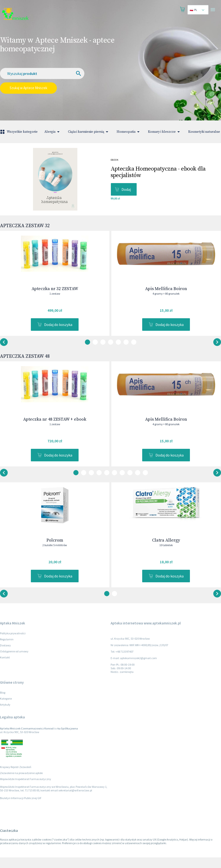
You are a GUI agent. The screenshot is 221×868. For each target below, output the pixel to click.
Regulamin (7, 650)
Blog (3, 703)
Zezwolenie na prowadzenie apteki (21, 784)
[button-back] (217, 346)
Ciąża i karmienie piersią (89, 132)
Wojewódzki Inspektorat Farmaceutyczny (26, 790)
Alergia (53, 132)
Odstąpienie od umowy (14, 662)
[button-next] (4, 346)
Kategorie (6, 709)
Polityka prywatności (13, 644)
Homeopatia (129, 132)
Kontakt (5, 668)
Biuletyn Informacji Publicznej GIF (21, 809)
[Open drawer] (213, 10)
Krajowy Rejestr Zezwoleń (16, 778)
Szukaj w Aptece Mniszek (28, 88)
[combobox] (198, 10)
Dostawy (5, 656)
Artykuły (5, 715)
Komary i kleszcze (165, 132)
